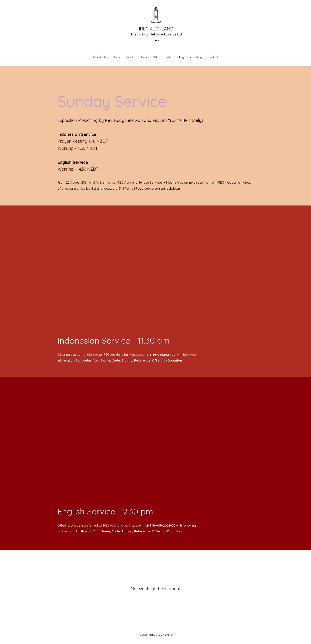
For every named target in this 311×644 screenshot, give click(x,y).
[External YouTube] (156, 276)
